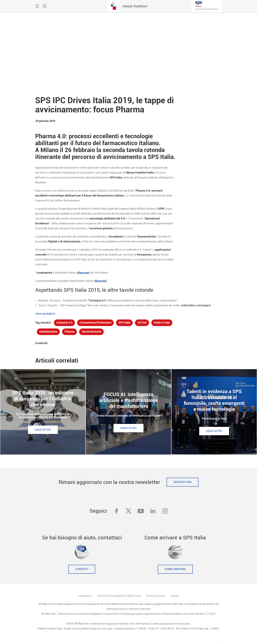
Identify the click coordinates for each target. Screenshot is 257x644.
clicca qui (83, 273)
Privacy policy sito (156, 596)
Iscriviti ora (183, 482)
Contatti (82, 569)
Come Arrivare (175, 569)
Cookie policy (85, 596)
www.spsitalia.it (45, 314)
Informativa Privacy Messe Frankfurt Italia (119, 596)
